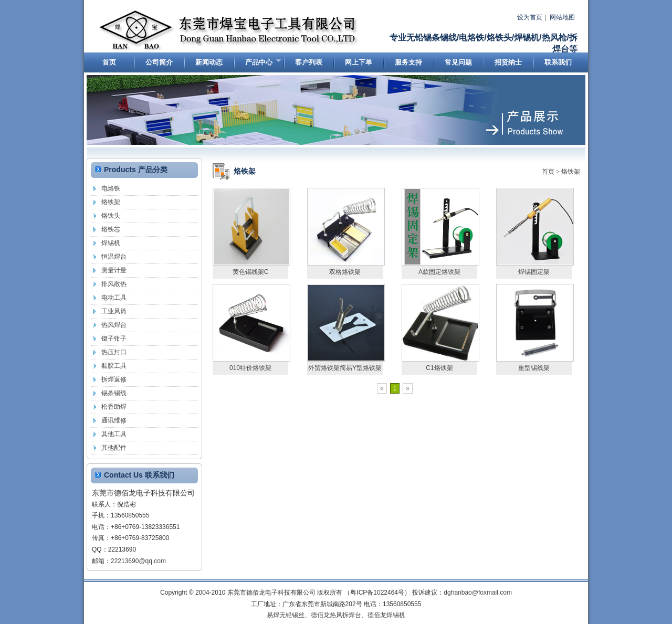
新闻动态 (209, 62)
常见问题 (458, 62)
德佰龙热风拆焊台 (336, 615)
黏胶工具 (114, 366)
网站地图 (562, 17)
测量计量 (114, 270)
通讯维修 (114, 420)
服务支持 (408, 62)
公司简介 (159, 62)
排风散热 (114, 284)
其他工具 (114, 434)
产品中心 (257, 65)
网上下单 (359, 62)
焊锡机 (111, 243)
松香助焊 (114, 407)
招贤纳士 (508, 62)
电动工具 (114, 298)
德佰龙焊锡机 (386, 615)
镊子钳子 (114, 339)
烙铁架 (571, 172)
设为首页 (530, 17)
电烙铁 (111, 188)
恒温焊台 (114, 257)
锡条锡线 (114, 393)
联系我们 (558, 62)
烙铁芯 (111, 229)
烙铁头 (111, 216)
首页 (109, 62)
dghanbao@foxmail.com (478, 593)
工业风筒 (114, 311)
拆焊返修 (114, 379)
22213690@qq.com (138, 561)
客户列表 (309, 62)
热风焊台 (114, 325)
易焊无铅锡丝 (286, 615)
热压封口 (114, 352)
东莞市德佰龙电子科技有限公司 (229, 31)
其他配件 (114, 448)
